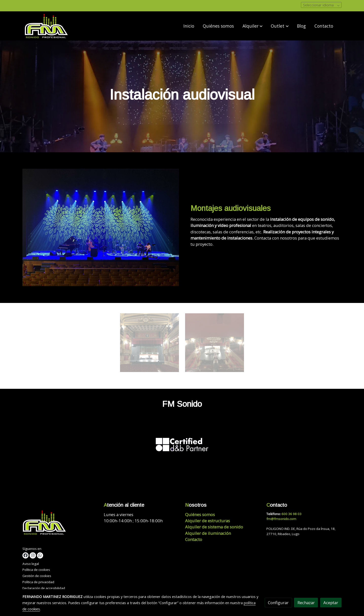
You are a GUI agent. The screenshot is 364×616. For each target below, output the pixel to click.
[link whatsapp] (40, 555)
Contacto (194, 539)
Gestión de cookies (37, 576)
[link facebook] (26, 555)
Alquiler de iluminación (208, 533)
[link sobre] (60, 524)
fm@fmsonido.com (281, 519)
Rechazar (306, 603)
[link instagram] (33, 555)
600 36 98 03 (291, 514)
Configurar (278, 603)
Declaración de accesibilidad (44, 588)
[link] (47, 26)
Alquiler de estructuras (208, 521)
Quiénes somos (200, 514)
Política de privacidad (38, 582)
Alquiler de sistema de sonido (214, 527)
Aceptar (331, 603)
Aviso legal (31, 564)
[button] (280, 26)
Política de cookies (36, 570)
